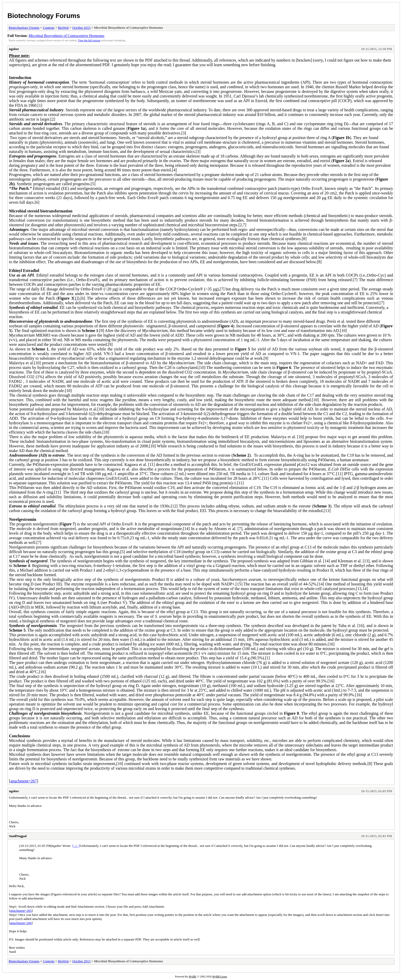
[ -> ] (76, 846)
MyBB (192, 977)
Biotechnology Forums (44, 16)
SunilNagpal (18, 836)
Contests (49, 28)
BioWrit (63, 28)
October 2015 (81, 28)
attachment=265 (21, 911)
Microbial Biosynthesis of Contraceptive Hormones (67, 36)
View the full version (89, 40)
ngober (14, 49)
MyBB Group (220, 977)
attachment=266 (21, 923)
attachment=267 (23, 781)
